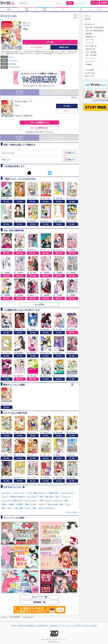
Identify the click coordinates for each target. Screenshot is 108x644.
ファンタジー (6, 493)
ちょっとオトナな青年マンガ (12, 500)
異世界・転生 (54, 493)
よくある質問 (89, 70)
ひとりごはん (13, 60)
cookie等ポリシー (55, 626)
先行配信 (20, 504)
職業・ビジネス (31, 504)
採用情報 (21, 626)
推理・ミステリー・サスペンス (51, 500)
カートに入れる (36, 47)
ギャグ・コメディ (31, 500)
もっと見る (39, 304)
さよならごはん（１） (24, 101)
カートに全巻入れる (39, 128)
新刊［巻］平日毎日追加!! (95, 28)
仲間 (66, 500)
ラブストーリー (19, 493)
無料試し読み (64, 47)
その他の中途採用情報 (100, 100)
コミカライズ (66, 497)
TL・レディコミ (91, 58)
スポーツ (42, 504)
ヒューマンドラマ (67, 493)
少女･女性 (26, 25)
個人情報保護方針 (30, 626)
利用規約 (94, 626)
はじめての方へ (90, 73)
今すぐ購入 (50, 42)
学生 (57, 497)
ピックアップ (89, 24)
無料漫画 (89, 34)
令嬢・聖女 (49, 497)
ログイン (95, 3)
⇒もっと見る (71, 512)
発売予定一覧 (90, 49)
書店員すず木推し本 (18, 497)
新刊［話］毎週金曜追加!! (95, 31)
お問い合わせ (86, 626)
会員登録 (104, 3)
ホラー (68, 504)
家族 (3, 508)
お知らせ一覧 (89, 76)
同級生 (4, 504)
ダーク (10, 508)
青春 (62, 504)
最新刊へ (74, 97)
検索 (70, 3)
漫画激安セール (91, 37)
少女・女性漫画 (91, 52)
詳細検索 (89, 64)
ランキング (89, 43)
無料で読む (7, 253)
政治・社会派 (53, 504)
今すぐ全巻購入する (39, 123)
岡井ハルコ (26, 23)
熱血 (34, 508)
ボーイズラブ (32, 497)
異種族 (11, 504)
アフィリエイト (66, 626)
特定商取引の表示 (43, 626)
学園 (41, 497)
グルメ (11, 57)
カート (67, 111)
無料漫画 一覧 (39, 602)
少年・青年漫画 (91, 55)
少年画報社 (12, 64)
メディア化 (89, 40)
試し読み (67, 106)
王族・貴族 (19, 508)
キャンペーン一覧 (39, 597)
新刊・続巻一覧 (91, 46)
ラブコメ (5, 497)
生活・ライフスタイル (46, 508)
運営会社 (14, 626)
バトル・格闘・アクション (37, 493)
